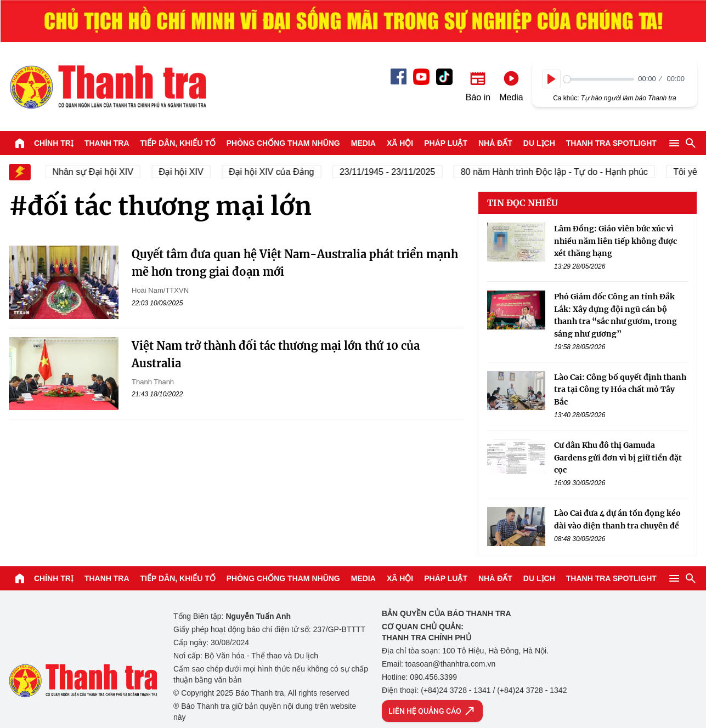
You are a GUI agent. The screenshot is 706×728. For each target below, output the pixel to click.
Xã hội (400, 143)
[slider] (599, 79)
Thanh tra (107, 143)
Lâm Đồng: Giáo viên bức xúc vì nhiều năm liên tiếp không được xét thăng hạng (615, 241)
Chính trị (54, 143)
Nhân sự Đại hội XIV (101, 172)
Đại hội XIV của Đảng (279, 172)
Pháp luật (446, 143)
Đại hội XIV (189, 172)
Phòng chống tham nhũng (283, 143)
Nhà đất (495, 143)
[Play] (551, 79)
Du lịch (539, 143)
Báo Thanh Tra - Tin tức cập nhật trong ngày (108, 87)
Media (363, 143)
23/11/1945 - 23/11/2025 (395, 172)
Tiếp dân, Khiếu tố (178, 143)
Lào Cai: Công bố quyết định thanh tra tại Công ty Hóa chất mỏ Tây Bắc (620, 389)
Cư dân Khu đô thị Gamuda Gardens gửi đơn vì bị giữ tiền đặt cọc (618, 457)
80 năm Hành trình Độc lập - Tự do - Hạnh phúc (562, 172)
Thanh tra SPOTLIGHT (611, 143)
